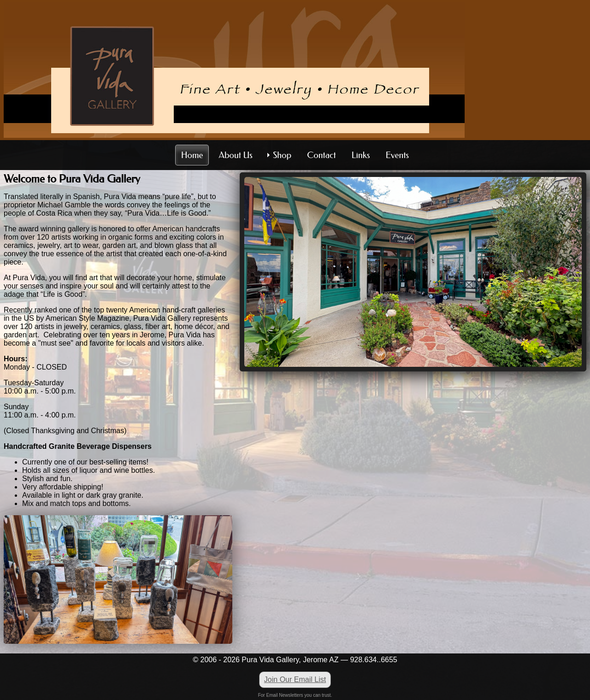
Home (192, 155)
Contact (321, 155)
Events (398, 155)
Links (361, 155)
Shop (282, 155)
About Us (236, 155)
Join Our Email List (295, 679)
